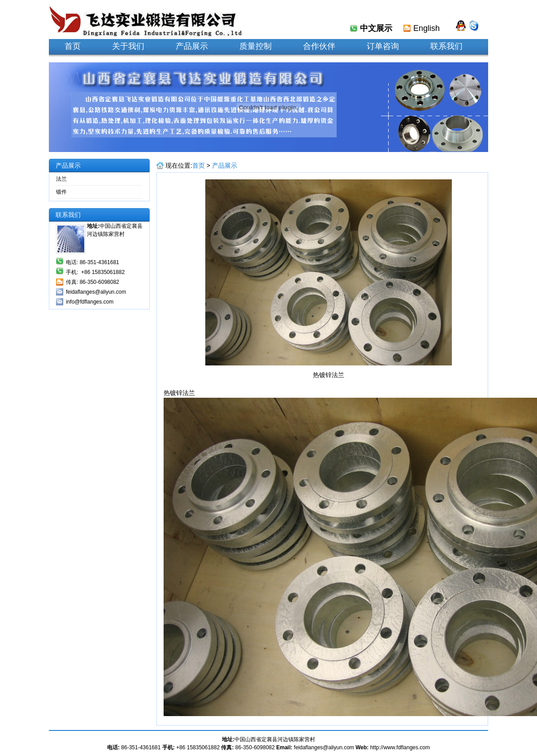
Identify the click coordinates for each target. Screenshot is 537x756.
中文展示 (376, 28)
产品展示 (225, 165)
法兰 (61, 179)
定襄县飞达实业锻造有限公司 (145, 20)
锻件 (61, 192)
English (427, 28)
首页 (199, 165)
